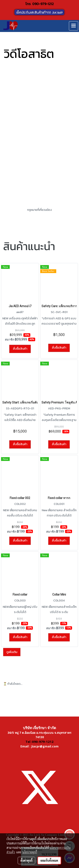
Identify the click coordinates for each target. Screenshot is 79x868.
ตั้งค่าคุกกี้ (26, 860)
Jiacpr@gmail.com (45, 746)
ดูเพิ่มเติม (12, 652)
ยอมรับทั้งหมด (49, 860)
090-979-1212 (43, 4)
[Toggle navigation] (74, 26)
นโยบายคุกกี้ (30, 852)
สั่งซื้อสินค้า (20, 349)
